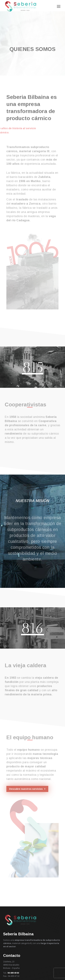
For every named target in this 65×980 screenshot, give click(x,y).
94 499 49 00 (13, 973)
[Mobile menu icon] (59, 6)
